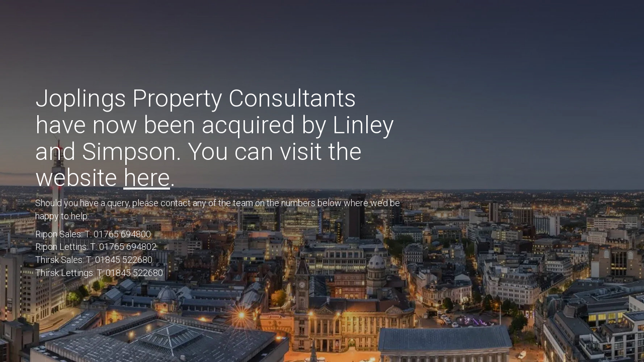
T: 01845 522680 (119, 260)
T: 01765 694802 (123, 247)
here (147, 178)
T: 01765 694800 (118, 234)
